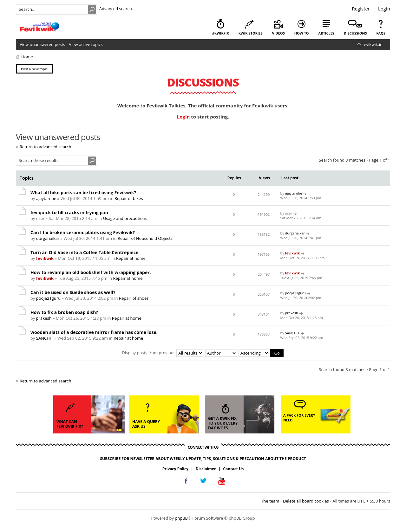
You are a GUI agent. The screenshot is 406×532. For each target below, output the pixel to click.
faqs (381, 33)
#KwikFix (221, 33)
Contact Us (233, 469)
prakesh (44, 318)
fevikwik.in (373, 44)
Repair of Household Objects (145, 238)
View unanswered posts (42, 44)
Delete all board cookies (306, 501)
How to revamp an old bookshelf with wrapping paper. (91, 272)
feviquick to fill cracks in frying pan (69, 212)
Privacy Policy (175, 469)
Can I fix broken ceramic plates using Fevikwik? (83, 232)
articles (326, 33)
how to (302, 33)
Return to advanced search (45, 147)
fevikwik (45, 258)
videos (278, 33)
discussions (355, 33)
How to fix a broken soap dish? (64, 312)
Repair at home (131, 258)
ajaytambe (46, 198)
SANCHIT (45, 338)
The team (270, 501)
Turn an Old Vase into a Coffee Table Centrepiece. (85, 252)
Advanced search (116, 9)
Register (361, 9)
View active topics (86, 44)
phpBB (181, 518)
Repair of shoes (134, 298)
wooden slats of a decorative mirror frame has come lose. (94, 332)
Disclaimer (206, 469)
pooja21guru (48, 298)
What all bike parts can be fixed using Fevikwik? (83, 192)
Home (27, 57)
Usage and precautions (125, 218)
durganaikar (48, 238)
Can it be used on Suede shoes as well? (73, 292)
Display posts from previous (163, 353)
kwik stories (251, 33)
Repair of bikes (129, 198)
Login (384, 9)
